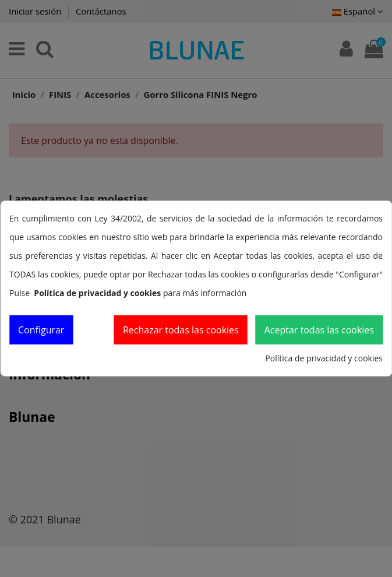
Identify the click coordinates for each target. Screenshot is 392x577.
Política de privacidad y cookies (324, 358)
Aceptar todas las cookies (319, 330)
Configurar (41, 330)
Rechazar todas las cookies (181, 330)
